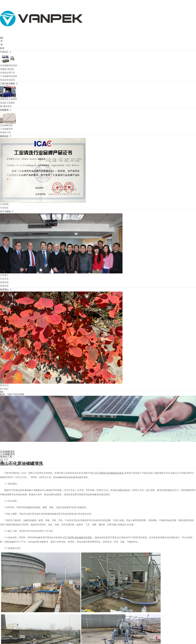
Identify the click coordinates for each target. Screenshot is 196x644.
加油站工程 (6, 456)
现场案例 (12, 445)
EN (2, 38)
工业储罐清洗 (7, 454)
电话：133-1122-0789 (12, 394)
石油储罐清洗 (7, 452)
